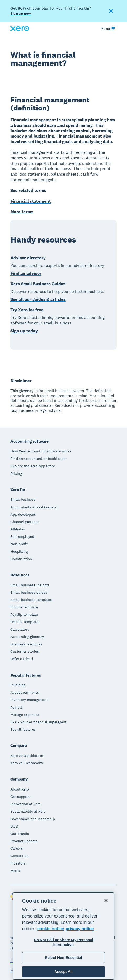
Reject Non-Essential (63, 958)
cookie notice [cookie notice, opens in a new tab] (51, 929)
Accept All (63, 972)
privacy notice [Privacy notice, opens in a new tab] (80, 929)
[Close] (106, 900)
